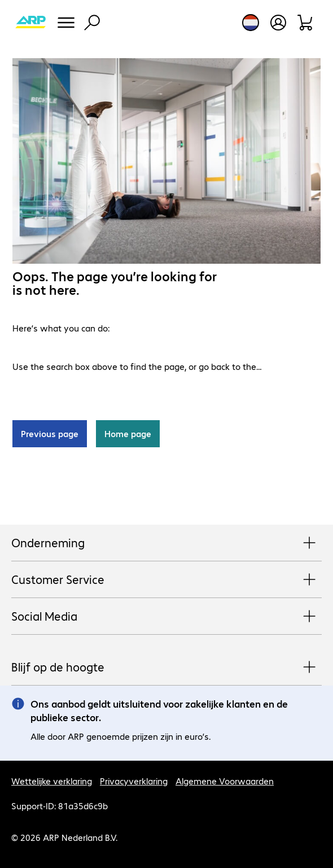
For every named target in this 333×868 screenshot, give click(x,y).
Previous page (50, 433)
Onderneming (166, 543)
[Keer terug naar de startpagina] (30, 23)
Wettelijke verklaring (52, 781)
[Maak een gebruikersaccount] (278, 23)
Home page (128, 433)
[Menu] (66, 23)
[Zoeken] (92, 23)
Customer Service (166, 580)
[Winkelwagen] (306, 23)
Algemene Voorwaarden (225, 781)
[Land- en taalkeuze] (251, 23)
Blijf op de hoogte (166, 668)
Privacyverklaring (134, 781)
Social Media (166, 617)
